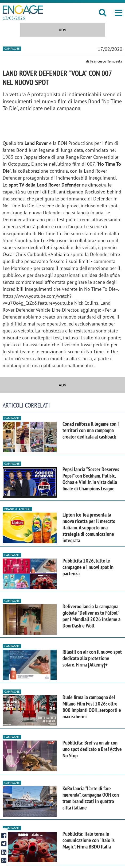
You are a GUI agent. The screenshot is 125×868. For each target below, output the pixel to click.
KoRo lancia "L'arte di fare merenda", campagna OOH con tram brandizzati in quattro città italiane (91, 798)
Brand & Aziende (17, 509)
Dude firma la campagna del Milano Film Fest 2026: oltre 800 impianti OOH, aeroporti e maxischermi (92, 707)
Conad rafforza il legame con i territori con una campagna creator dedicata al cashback (91, 430)
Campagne (12, 49)
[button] (119, 13)
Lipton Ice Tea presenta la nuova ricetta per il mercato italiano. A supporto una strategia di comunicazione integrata (89, 528)
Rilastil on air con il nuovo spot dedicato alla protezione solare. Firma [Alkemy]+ (92, 658)
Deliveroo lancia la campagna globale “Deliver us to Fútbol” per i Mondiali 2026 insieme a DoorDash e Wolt (91, 616)
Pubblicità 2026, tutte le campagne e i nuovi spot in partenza (88, 567)
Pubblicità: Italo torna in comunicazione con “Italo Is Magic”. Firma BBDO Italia (89, 840)
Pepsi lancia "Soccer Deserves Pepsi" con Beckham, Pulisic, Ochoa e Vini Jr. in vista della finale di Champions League (91, 479)
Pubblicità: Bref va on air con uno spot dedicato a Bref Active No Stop (92, 749)
